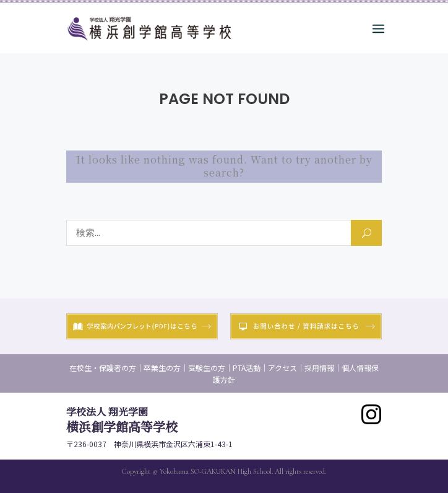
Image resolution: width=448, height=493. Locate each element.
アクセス (282, 368)
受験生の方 (207, 368)
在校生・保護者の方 (103, 368)
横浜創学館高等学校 (122, 420)
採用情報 (319, 368)
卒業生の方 (162, 368)
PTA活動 (247, 368)
